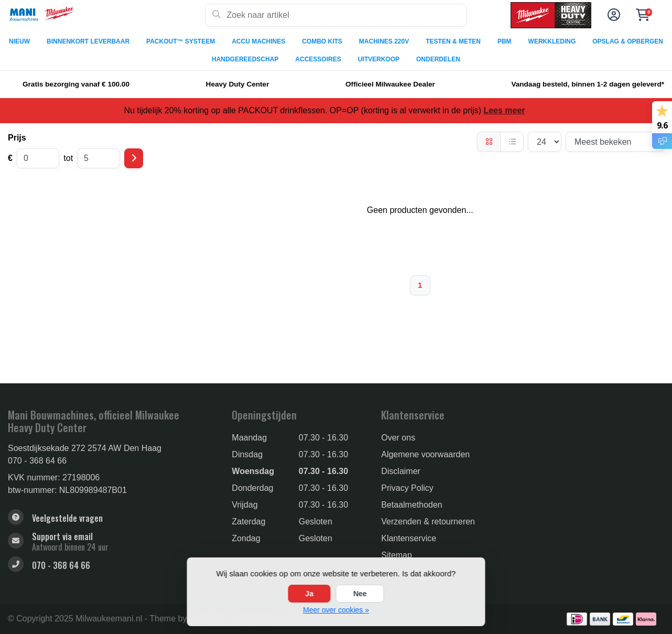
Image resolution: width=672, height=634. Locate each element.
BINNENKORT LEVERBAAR (88, 41)
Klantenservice (409, 538)
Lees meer (504, 110)
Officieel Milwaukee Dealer (390, 84)
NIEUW (19, 41)
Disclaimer (401, 471)
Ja (309, 594)
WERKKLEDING (552, 41)
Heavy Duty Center (238, 84)
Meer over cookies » (336, 610)
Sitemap (397, 555)
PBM (505, 41)
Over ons (398, 438)
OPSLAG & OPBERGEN (628, 41)
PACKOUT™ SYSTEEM (181, 41)
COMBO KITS (322, 41)
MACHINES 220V (384, 41)
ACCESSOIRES (318, 59)
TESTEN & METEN (453, 41)
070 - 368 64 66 (37, 461)
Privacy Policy (407, 488)
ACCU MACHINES (258, 41)
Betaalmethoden (412, 505)
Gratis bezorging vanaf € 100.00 (76, 84)
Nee (360, 594)
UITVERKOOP (379, 59)
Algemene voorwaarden (425, 454)
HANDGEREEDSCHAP (245, 59)
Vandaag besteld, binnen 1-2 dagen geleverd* (588, 84)
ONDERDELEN (438, 59)
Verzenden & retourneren (428, 522)
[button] (612, 15)
